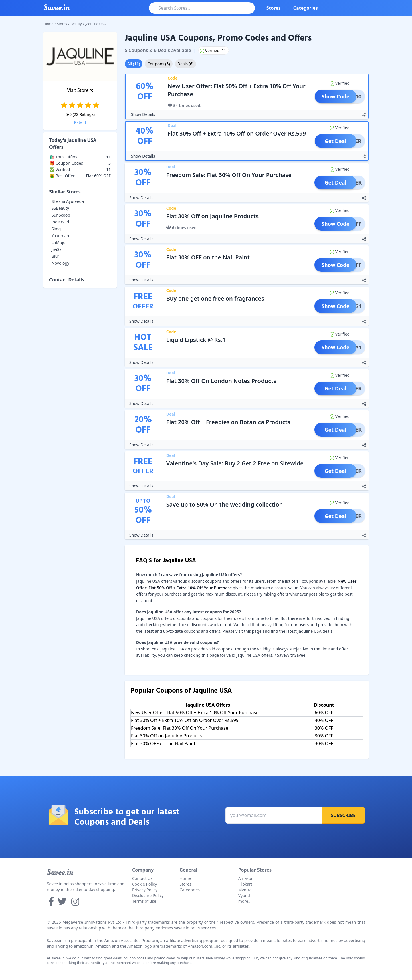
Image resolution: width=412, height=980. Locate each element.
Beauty (76, 24)
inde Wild (60, 222)
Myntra (245, 890)
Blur (55, 256)
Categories (306, 8)
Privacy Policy (145, 890)
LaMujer (59, 242)
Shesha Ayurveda (68, 201)
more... (245, 901)
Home (48, 24)
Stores (274, 8)
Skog (56, 229)
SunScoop (61, 215)
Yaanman (60, 236)
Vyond (244, 895)
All (134, 64)
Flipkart (245, 884)
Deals (185, 64)
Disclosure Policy (148, 895)
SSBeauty (60, 208)
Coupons (159, 64)
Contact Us (142, 878)
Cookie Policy (144, 884)
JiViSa (57, 249)
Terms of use (144, 901)
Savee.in (60, 872)
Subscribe (343, 815)
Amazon (246, 878)
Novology (60, 263)
